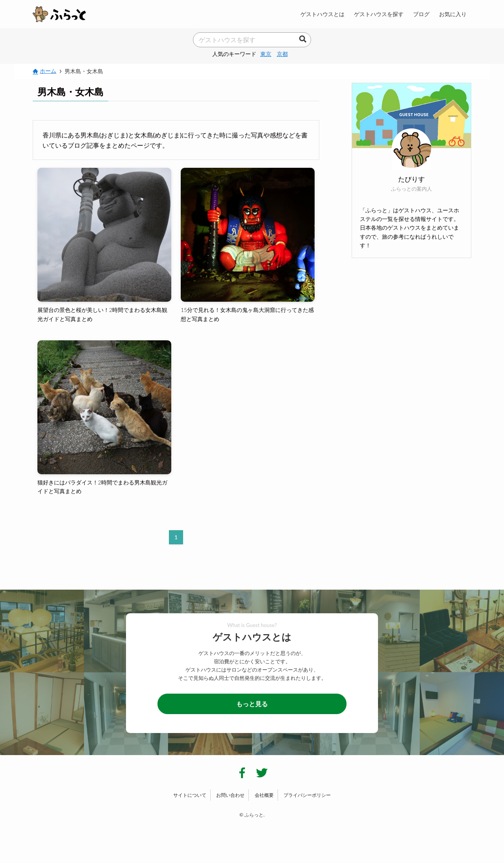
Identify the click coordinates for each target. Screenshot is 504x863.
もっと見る (252, 704)
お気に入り (453, 14)
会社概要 (264, 795)
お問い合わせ (230, 795)
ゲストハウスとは (322, 14)
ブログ (421, 14)
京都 (282, 54)
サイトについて (190, 795)
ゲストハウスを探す (379, 14)
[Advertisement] (411, 321)
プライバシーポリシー (307, 795)
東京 (266, 54)
